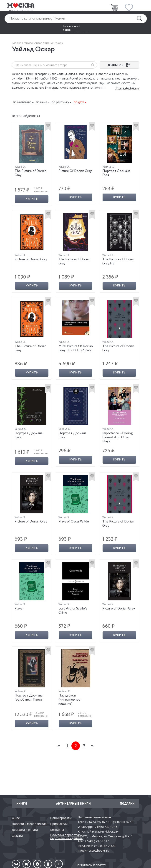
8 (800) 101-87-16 (122, 822)
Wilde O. (20, 167)
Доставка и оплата (25, 830)
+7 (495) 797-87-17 (97, 841)
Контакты (57, 830)
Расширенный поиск (72, 28)
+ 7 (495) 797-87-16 (97, 822)
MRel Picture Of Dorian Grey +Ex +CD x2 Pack (76, 348)
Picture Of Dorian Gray (75, 171)
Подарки (127, 803)
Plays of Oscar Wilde (74, 522)
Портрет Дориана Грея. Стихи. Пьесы (29, 698)
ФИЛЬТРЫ (120, 65)
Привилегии (59, 824)
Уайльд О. (109, 167)
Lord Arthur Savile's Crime (73, 611)
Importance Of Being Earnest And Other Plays (117, 437)
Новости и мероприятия (29, 824)
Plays (18, 609)
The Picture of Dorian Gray (30, 173)
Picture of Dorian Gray (31, 259)
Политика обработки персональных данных (62, 837)
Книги (29, 43)
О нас (16, 818)
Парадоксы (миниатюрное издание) (69, 700)
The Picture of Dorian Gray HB (118, 261)
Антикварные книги (73, 803)
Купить (32, 199)
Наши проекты (61, 818)
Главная (18, 43)
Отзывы (17, 836)
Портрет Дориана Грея (116, 173)
